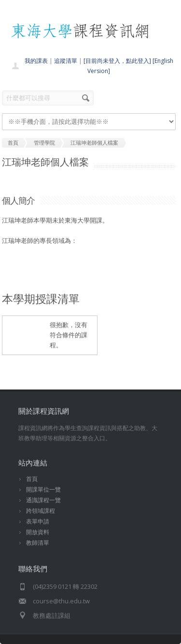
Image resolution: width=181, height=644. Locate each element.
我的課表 (36, 61)
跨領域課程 (41, 511)
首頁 (32, 479)
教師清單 (38, 543)
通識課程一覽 (43, 500)
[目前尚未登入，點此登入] (117, 61)
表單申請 (38, 521)
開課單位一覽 (43, 489)
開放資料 (38, 532)
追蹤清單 (66, 61)
